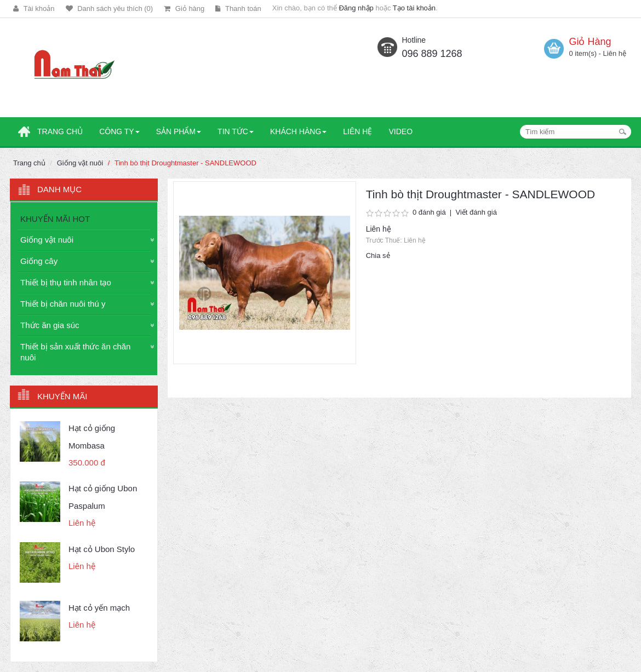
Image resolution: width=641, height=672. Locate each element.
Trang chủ (29, 163)
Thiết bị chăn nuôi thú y (63, 304)
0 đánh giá (429, 212)
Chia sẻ (378, 255)
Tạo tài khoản (414, 8)
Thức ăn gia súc (50, 325)
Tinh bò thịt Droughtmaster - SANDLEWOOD (185, 163)
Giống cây (39, 261)
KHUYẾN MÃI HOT (55, 219)
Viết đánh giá (476, 212)
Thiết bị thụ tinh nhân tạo (66, 282)
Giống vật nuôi (80, 163)
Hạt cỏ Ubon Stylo (102, 549)
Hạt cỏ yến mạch (99, 608)
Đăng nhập (356, 8)
